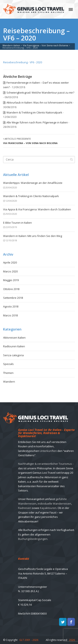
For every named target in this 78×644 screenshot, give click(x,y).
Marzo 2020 (10, 271)
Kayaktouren (48, 508)
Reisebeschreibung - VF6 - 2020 (23, 62)
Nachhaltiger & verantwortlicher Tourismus (45, 464)
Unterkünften (48, 451)
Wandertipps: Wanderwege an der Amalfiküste (33, 183)
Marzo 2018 (10, 315)
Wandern (9, 382)
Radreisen (25, 508)
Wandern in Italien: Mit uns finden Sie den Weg (33, 236)
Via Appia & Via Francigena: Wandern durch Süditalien (37, 209)
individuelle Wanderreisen (54, 504)
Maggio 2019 (11, 280)
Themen (8, 373)
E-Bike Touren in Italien (17, 223)
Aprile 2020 (10, 262)
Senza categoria (13, 355)
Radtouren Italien (14, 346)
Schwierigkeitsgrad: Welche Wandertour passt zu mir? (40, 93)
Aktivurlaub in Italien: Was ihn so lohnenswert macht (39, 102)
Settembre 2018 (13, 298)
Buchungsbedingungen (33, 539)
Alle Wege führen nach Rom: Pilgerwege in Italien (37, 122)
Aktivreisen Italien (14, 338)
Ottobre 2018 (11, 289)
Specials (8, 364)
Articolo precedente (30, 141)
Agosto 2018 (11, 306)
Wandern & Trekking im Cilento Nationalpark (34, 112)
